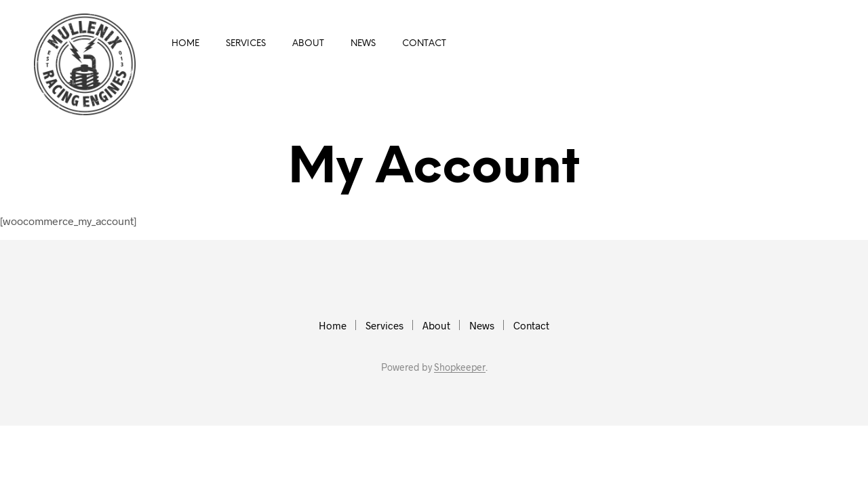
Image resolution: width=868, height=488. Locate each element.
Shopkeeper (460, 367)
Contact (424, 44)
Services (246, 44)
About (308, 44)
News (363, 44)
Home (185, 44)
